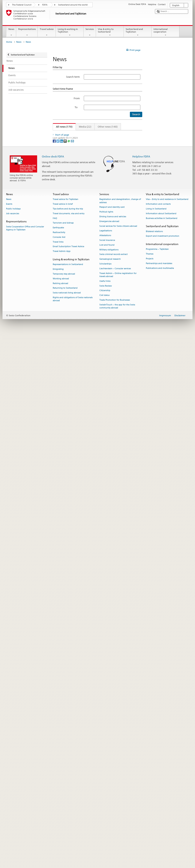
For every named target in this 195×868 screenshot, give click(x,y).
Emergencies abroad (109, 753)
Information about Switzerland (161, 745)
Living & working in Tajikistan (70, 32)
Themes (150, 786)
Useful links (105, 813)
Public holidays (13, 741)
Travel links (58, 774)
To (77, 107)
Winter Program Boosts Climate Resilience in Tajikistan (87, 502)
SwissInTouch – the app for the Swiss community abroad (117, 838)
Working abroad (61, 811)
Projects (150, 791)
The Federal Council (22, 5)
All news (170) (63, 127)
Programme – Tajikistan (157, 781)
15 (123, 133)
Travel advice (47, 32)
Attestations (105, 767)
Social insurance (107, 772)
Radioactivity (59, 764)
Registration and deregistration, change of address (120, 733)
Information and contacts (158, 736)
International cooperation (165, 32)
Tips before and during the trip (68, 741)
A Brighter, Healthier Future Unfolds (76, 531)
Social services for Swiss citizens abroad (118, 758)
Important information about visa (75, 257)
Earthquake (58, 760)
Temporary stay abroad (64, 806)
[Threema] (65, 673)
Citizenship (105, 823)
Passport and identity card (112, 739)
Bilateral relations (154, 763)
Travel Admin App (62, 783)
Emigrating (58, 801)
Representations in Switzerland (68, 797)
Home (9, 42)
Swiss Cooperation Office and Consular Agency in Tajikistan (25, 760)
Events (9, 736)
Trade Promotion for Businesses (115, 832)
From (77, 98)
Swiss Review (106, 818)
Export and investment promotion (163, 768)
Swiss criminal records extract (113, 786)
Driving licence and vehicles (113, 749)
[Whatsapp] (69, 673)
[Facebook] (55, 673)
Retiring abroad (60, 815)
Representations (27, 32)
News (11, 32)
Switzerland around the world (73, 5)
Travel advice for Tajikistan (66, 731)
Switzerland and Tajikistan (138, 32)
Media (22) (85, 127)
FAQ (55, 750)
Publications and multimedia (160, 800)
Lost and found (107, 777)
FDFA (45, 5)
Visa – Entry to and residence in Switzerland (167, 731)
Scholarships (105, 796)
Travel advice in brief (63, 736)
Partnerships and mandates (159, 795)
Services (90, 32)
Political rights (106, 744)
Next (130, 133)
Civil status (104, 827)
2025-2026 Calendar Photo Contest (76, 555)
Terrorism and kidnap (63, 755)
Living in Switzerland (156, 741)
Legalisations (106, 763)
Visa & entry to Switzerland (110, 32)
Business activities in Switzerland (162, 750)
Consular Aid (59, 769)
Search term (73, 77)
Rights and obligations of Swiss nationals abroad (73, 831)
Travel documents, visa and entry (69, 745)
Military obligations (109, 782)
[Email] (72, 673)
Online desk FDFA (53, 688)
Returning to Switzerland (65, 820)
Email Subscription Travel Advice (68, 779)
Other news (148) (108, 127)
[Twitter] (58, 673)
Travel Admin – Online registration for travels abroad (118, 807)
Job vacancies (13, 745)
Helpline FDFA (141, 688)
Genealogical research (110, 791)
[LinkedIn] (62, 673)
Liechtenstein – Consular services (115, 801)
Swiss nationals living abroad (67, 825)
